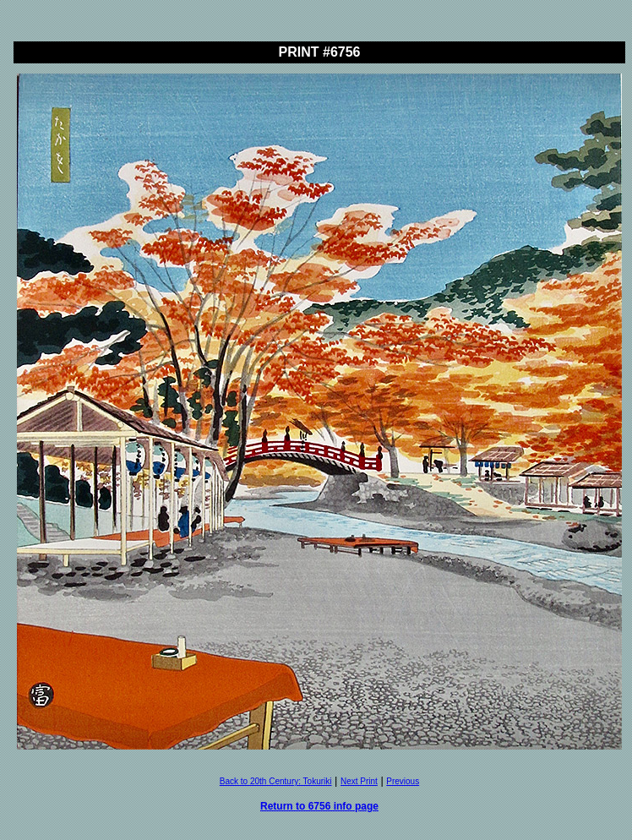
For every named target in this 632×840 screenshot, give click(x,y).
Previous (403, 781)
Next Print (359, 781)
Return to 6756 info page (319, 806)
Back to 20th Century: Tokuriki (276, 781)
